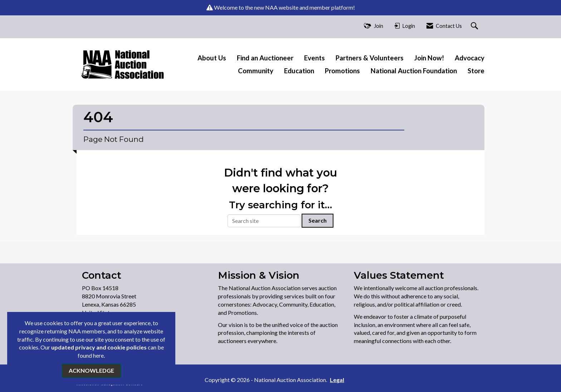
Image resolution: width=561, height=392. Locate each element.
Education (299, 71)
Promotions (342, 71)
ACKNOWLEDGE (91, 370)
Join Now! (429, 58)
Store (476, 71)
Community (256, 71)
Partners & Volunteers (370, 58)
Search (318, 220)
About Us (212, 58)
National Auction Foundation (414, 71)
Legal (337, 380)
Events (314, 58)
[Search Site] (475, 26)
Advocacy (470, 58)
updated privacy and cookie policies (99, 347)
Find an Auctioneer (265, 58)
